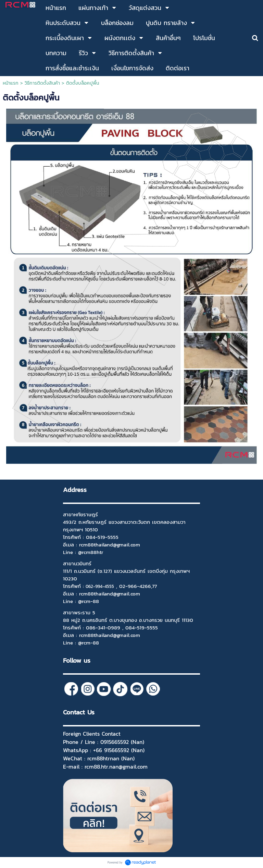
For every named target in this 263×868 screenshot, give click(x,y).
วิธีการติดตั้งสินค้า (42, 83)
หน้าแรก (11, 83)
